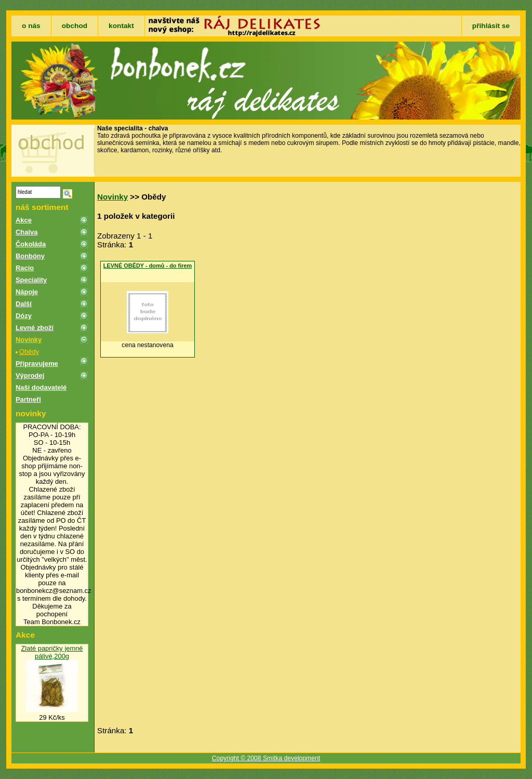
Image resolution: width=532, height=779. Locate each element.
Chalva (26, 232)
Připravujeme (37, 364)
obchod (75, 26)
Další (24, 304)
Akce (24, 220)
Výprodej (30, 375)
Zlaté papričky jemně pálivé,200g (52, 652)
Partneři (28, 399)
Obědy (29, 352)
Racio (25, 268)
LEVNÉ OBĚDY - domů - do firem (148, 266)
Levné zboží (35, 328)
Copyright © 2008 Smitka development (266, 758)
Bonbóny (30, 256)
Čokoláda (31, 244)
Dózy (24, 316)
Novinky (29, 340)
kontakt (121, 26)
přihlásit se (491, 26)
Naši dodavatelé (41, 387)
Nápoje (27, 292)
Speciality (31, 280)
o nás (31, 26)
